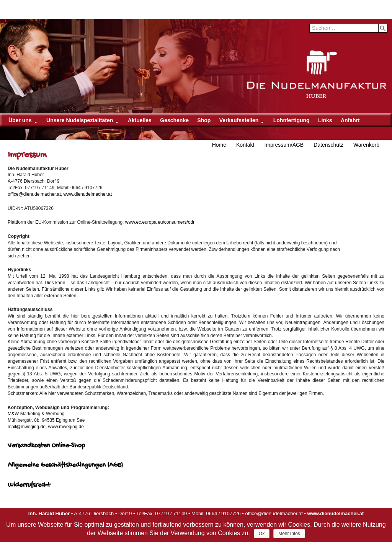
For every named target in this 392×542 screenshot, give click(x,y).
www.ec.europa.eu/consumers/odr (160, 222)
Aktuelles (140, 120)
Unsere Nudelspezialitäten (80, 120)
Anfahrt (350, 120)
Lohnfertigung (292, 120)
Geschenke (174, 120)
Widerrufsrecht (29, 485)
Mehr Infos (289, 534)
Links (325, 120)
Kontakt (245, 145)
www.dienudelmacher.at (87, 194)
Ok (262, 534)
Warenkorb (366, 145)
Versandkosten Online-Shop (46, 446)
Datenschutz (328, 145)
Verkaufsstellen (239, 120)
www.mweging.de (66, 427)
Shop (204, 120)
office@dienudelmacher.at (34, 194)
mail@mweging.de (27, 427)
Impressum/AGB (284, 145)
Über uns (20, 120)
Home (219, 145)
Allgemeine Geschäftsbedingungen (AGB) (65, 465)
